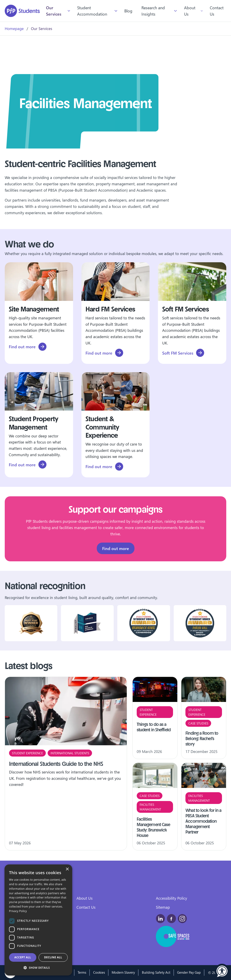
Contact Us (217, 11)
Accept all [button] (23, 957)
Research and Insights (153, 11)
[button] (222, 971)
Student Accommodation (92, 11)
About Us (190, 11)
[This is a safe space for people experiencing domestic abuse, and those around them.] (173, 936)
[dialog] (38, 920)
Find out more (116, 549)
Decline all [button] (53, 957)
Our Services (54, 11)
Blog (128, 11)
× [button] (67, 869)
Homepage (14, 29)
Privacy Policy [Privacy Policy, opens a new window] (18, 911)
